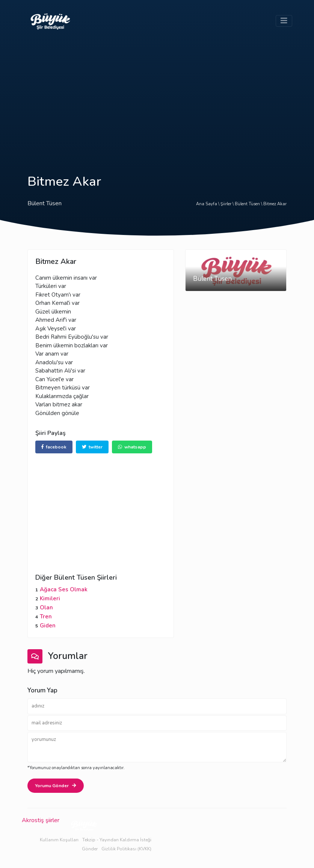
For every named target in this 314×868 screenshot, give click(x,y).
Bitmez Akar (275, 204)
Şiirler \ (228, 204)
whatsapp (132, 447)
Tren (46, 617)
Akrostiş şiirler (41, 820)
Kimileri (50, 598)
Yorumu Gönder (56, 786)
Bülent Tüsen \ (249, 204)
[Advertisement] (157, 98)
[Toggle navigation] (284, 21)
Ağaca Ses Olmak (64, 589)
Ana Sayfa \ (208, 204)
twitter (92, 447)
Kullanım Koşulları (59, 840)
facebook (54, 447)
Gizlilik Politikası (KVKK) (126, 849)
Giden (48, 626)
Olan (46, 607)
